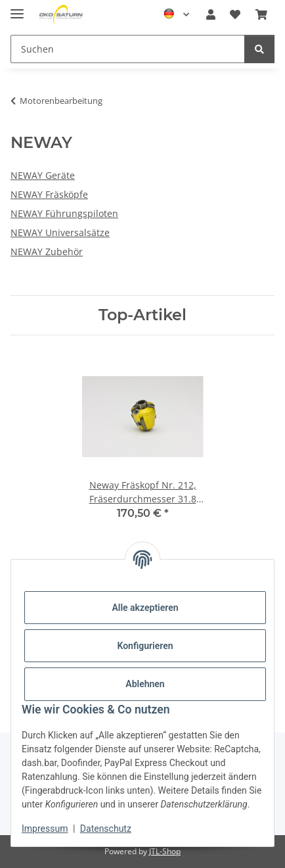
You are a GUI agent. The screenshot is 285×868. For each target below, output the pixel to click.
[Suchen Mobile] (128, 49)
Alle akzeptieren (145, 608)
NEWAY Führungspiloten (64, 213)
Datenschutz (106, 829)
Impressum (45, 829)
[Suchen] (259, 49)
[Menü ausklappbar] (17, 8)
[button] (211, 14)
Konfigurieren (145, 646)
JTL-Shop (165, 851)
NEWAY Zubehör (47, 252)
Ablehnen (145, 684)
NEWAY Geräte (43, 175)
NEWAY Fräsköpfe (49, 194)
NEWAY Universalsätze (60, 232)
